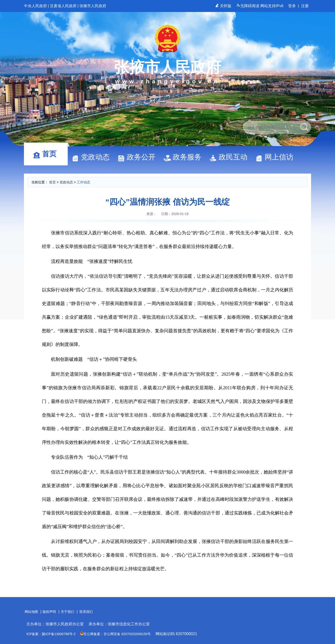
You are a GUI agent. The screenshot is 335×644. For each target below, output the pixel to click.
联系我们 (86, 612)
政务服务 (185, 157)
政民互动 (231, 157)
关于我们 (67, 612)
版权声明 (49, 612)
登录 (292, 6)
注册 (305, 6)
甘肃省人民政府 (63, 6)
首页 (47, 154)
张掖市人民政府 (93, 6)
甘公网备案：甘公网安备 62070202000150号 (115, 634)
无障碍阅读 (248, 6)
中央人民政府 (35, 6)
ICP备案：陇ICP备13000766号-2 (51, 634)
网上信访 (277, 157)
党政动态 (93, 157)
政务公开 (139, 157)
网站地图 (31, 612)
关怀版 (224, 6)
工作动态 (84, 182)
